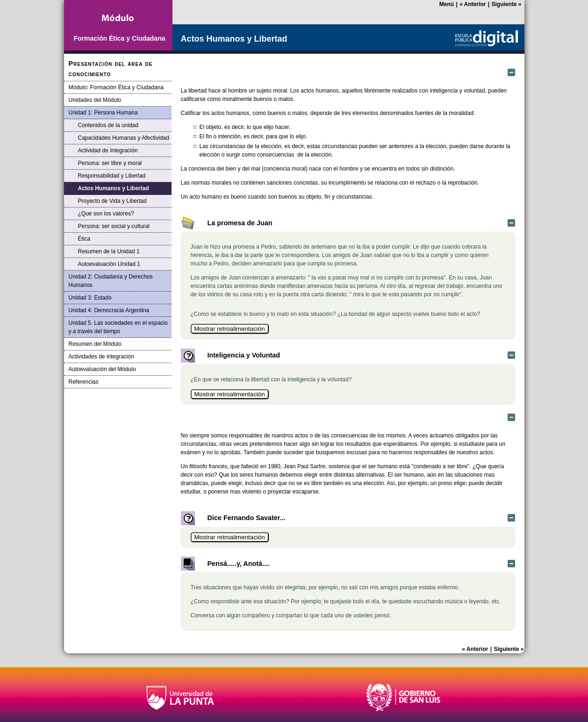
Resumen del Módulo (95, 344)
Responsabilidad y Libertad (112, 176)
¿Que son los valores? (106, 214)
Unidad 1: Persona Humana (103, 113)
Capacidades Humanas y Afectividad (124, 138)
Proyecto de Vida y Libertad (112, 201)
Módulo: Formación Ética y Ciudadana (116, 87)
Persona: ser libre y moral (110, 163)
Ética (84, 239)
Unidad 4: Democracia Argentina (109, 310)
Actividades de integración (101, 357)
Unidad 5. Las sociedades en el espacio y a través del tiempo (118, 327)
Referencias (84, 382)
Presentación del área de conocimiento (111, 69)
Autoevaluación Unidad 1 (109, 264)
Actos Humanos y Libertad (114, 188)
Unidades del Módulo (95, 100)
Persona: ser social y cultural (114, 226)
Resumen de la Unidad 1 (109, 251)
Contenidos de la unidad (108, 125)
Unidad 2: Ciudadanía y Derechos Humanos (111, 281)
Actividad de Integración (108, 150)
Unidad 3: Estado (90, 298)
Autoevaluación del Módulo (102, 369)
